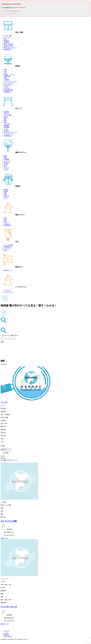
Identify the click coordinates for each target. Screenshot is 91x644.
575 (3, 11)
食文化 (6, 165)
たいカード (7, 249)
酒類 (5, 193)
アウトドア (7, 124)
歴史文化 (7, 114)
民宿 (5, 40)
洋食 (5, 72)
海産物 (6, 190)
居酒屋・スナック (9, 75)
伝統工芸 (7, 197)
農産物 (6, 192)
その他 (6, 87)
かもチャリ (7, 291)
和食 (5, 70)
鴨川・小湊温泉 (8, 45)
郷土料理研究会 (8, 91)
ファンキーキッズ (9, 607)
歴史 (5, 220)
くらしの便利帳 (8, 246)
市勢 (5, 219)
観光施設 (7, 112)
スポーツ (7, 168)
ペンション (7, 38)
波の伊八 (7, 131)
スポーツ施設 (8, 116)
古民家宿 (7, 43)
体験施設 (7, 126)
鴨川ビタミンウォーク (10, 48)
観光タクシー (8, 271)
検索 (2, 342)
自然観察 (7, 160)
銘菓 (5, 195)
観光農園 (7, 128)
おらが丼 (7, 89)
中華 (5, 73)
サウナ (6, 129)
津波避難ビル (8, 50)
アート (6, 199)
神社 (5, 121)
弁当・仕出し (8, 85)
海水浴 (6, 117)
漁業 (5, 158)
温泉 (5, 123)
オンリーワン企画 (9, 522)
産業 (5, 222)
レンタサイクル (8, 135)
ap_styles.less (7, 7)
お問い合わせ (8, 637)
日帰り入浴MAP (9, 46)
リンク (6, 633)
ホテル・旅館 (8, 36)
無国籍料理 (7, 77)
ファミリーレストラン (10, 82)
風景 (5, 119)
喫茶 (5, 78)
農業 (5, 156)
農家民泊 (7, 41)
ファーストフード (9, 84)
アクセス (7, 224)
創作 (5, 167)
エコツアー (7, 161)
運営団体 (7, 635)
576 (3, 14)
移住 (5, 251)
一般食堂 (7, 80)
